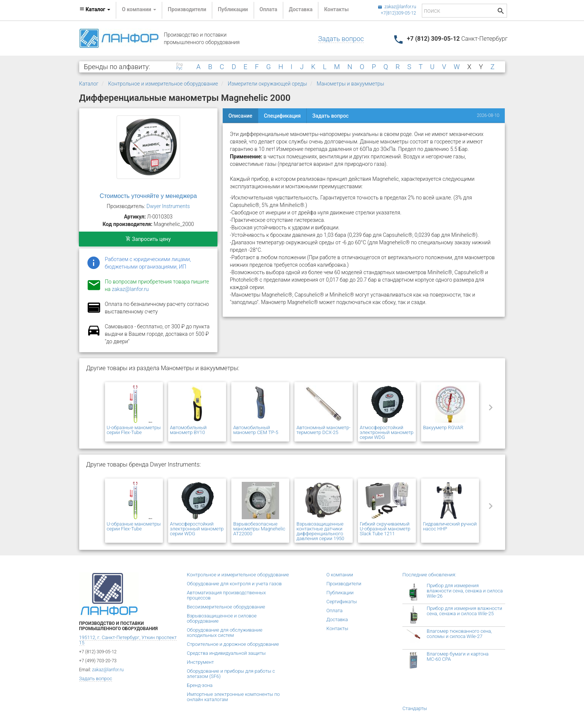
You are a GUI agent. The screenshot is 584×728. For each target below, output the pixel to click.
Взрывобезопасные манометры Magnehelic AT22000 (259, 529)
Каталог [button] (95, 9)
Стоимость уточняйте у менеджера (148, 196)
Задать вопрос (341, 39)
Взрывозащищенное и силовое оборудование (222, 618)
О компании (340, 575)
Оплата (268, 9)
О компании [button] (139, 9)
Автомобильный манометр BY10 (188, 430)
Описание (240, 116)
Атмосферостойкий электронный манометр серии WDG (387, 432)
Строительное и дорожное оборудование (233, 644)
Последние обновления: (429, 575)
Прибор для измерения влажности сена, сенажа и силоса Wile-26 (465, 591)
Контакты (336, 9)
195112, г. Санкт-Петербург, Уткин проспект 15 (128, 640)
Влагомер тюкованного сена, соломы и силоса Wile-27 (459, 634)
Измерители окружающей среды (267, 84)
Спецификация (282, 116)
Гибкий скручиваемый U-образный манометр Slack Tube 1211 (385, 529)
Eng (180, 65)
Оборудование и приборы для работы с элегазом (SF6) (231, 674)
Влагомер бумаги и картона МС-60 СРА (458, 656)
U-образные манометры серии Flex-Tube (134, 430)
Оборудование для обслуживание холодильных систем (225, 633)
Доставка (301, 9)
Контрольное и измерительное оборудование (163, 84)
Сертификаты (342, 602)
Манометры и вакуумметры (351, 84)
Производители (187, 9)
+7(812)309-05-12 (398, 13)
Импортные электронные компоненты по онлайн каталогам (233, 697)
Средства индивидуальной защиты (226, 653)
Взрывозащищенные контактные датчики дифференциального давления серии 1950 (320, 531)
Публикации (233, 9)
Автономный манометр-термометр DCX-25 (323, 430)
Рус (179, 68)
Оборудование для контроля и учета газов (234, 584)
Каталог (89, 84)
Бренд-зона (200, 685)
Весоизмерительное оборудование (226, 607)
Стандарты (415, 708)
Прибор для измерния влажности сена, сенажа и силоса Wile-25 (464, 611)
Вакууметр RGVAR (443, 427)
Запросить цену (148, 239)
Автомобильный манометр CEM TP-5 (256, 430)
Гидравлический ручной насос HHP (450, 526)
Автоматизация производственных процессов (226, 595)
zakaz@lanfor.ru (397, 7)
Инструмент (200, 662)
